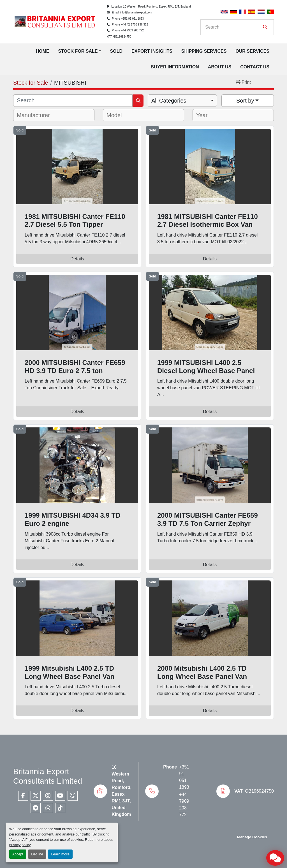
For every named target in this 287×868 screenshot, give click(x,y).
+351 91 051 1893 (132, 19)
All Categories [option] (169, 101)
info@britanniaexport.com (136, 12)
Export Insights (152, 51)
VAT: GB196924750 (119, 37)
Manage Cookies (252, 837)
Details (77, 259)
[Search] (233, 27)
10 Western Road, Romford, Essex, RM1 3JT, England (157, 7)
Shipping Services (204, 51)
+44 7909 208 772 (132, 30)
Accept (18, 854)
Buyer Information (175, 67)
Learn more (60, 854)
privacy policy (20, 845)
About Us (220, 67)
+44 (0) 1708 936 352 (135, 25)
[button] (79, 51)
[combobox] (182, 101)
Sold (116, 51)
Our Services (252, 51)
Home (42, 51)
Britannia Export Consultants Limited (48, 776)
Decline (37, 854)
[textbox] (37, 115)
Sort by (245, 101)
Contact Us (255, 67)
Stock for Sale (78, 51)
